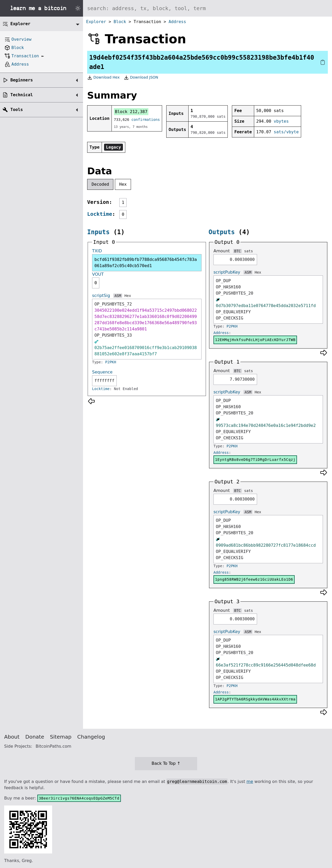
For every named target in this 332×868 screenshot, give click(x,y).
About (12, 737)
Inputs (98, 232)
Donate (35, 737)
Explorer (96, 22)
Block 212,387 (131, 112)
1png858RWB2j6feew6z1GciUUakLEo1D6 (254, 579)
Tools (17, 110)
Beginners (22, 80)
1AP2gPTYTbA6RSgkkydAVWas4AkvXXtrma (255, 699)
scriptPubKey (227, 272)
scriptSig (101, 296)
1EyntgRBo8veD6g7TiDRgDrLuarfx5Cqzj (255, 460)
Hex (123, 184)
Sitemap (61, 737)
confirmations (146, 120)
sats (248, 251)
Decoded (100, 184)
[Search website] (208, 8)
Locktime (100, 214)
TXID (97, 251)
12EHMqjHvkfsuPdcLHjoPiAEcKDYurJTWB (255, 340)
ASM (118, 296)
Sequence (102, 372)
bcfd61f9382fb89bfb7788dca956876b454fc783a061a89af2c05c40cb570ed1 (146, 263)
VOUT (98, 274)
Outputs (222, 232)
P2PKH (111, 362)
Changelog (91, 737)
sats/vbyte (286, 132)
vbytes (281, 121)
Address (177, 22)
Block (120, 22)
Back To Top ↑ (166, 763)
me (250, 782)
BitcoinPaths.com (53, 746)
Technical (22, 95)
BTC (237, 251)
